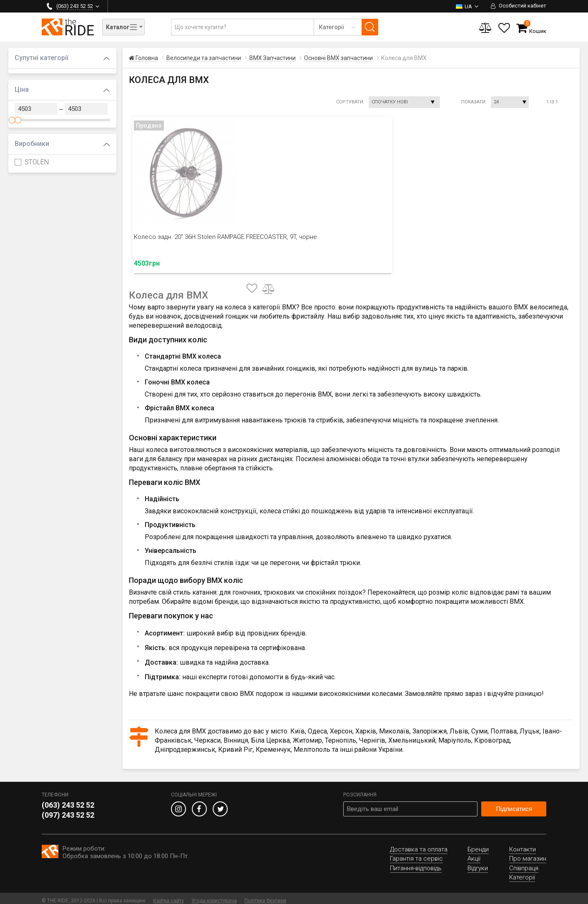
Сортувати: (350, 102)
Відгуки (292, 6)
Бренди (478, 845)
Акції (474, 854)
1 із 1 (552, 102)
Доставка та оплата (140, 6)
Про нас (260, 6)
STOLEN (32, 162)
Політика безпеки (265, 896)
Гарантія (190, 6)
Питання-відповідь (416, 864)
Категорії (522, 873)
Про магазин (528, 854)
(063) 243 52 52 (68, 800)
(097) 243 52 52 (68, 810)
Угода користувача (214, 896)
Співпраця (524, 864)
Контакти (225, 6)
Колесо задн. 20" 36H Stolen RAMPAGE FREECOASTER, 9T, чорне (178, 241)
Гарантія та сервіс (416, 854)
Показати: (474, 102)
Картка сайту (168, 896)
